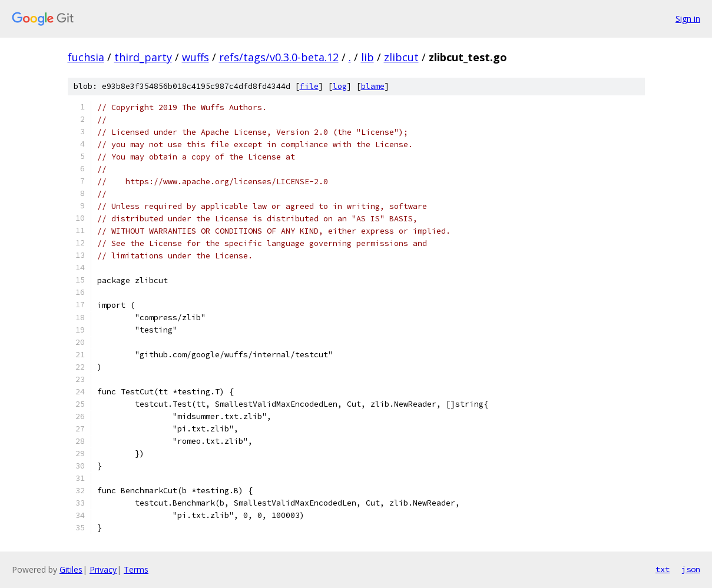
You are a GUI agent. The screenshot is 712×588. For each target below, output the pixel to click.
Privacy (103, 569)
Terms (136, 569)
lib (367, 57)
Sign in (688, 19)
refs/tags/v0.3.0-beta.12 (279, 57)
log (340, 86)
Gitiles (71, 569)
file (309, 86)
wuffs (196, 57)
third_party (143, 57)
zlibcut (401, 57)
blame (373, 86)
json (691, 569)
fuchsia (86, 57)
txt (663, 569)
